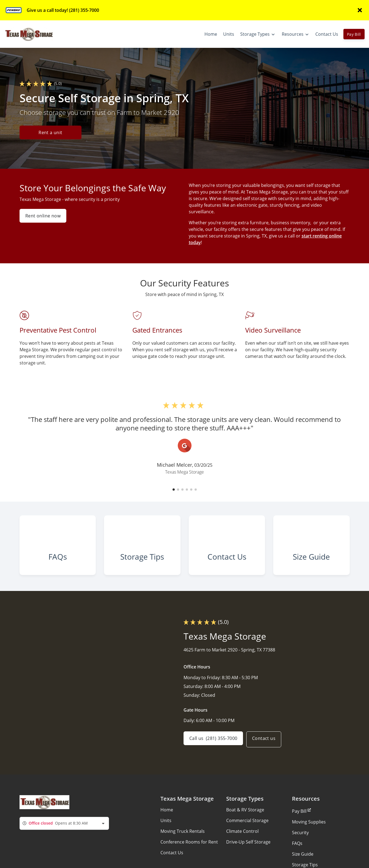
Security (300, 846)
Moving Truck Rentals (183, 845)
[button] (174, 490)
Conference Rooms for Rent (189, 856)
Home (167, 823)
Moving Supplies (309, 836)
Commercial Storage (247, 834)
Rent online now (43, 216)
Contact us (267, 753)
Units (166, 834)
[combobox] (64, 837)
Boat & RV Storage (245, 823)
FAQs (297, 857)
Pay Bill (354, 34)
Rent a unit (50, 133)
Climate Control (242, 845)
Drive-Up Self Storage (248, 856)
